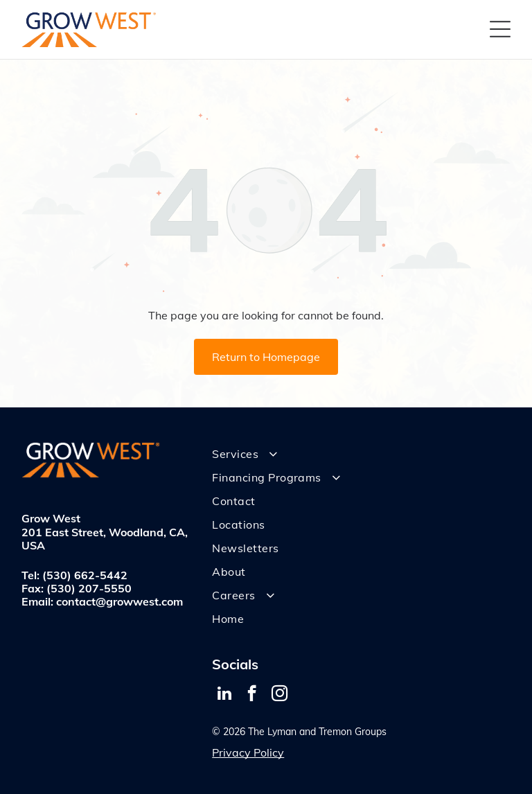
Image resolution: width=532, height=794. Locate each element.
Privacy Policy (248, 752)
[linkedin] (224, 695)
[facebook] (252, 695)
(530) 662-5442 (85, 575)
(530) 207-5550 (89, 588)
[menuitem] (361, 454)
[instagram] (280, 695)
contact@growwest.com (119, 601)
